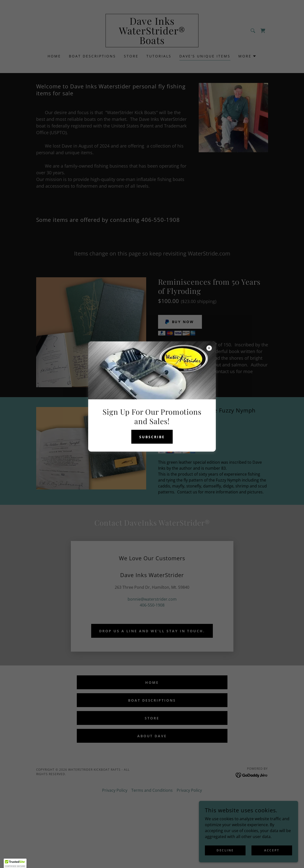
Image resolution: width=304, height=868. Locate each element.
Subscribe (152, 437)
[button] (15, 863)
